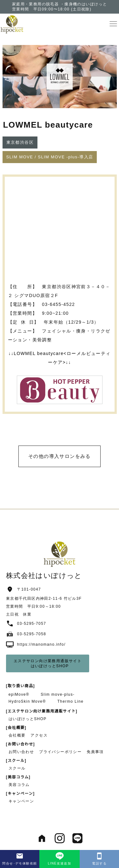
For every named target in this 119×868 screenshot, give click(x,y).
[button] (113, 24)
